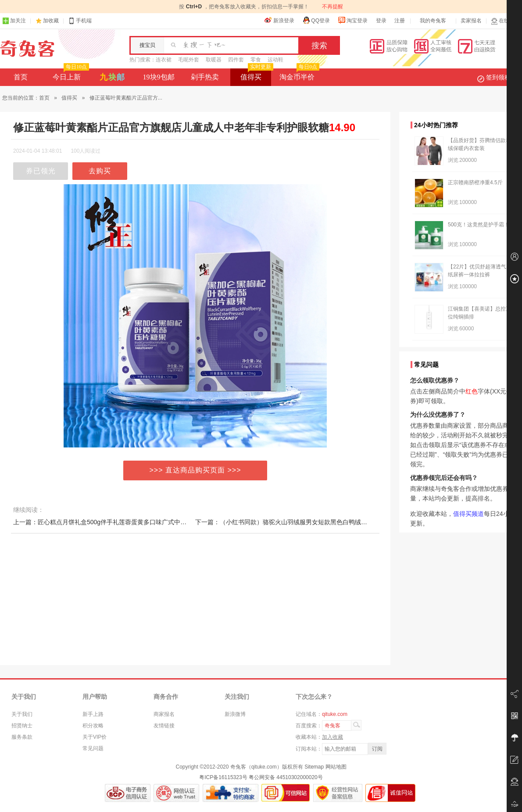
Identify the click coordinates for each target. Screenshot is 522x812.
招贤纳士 (22, 726)
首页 (21, 77)
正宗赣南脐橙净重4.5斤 (475, 182)
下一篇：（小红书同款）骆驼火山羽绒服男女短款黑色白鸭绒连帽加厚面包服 (300, 522)
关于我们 (22, 714)
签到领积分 (498, 77)
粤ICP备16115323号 (223, 777)
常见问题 (93, 748)
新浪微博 (235, 714)
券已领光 (41, 171)
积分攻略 (93, 726)
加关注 (14, 21)
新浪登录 (279, 20)
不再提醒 (333, 7)
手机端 (80, 21)
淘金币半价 (299, 75)
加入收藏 (333, 737)
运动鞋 (275, 60)
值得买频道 (468, 514)
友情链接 (164, 726)
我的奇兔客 (433, 21)
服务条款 (22, 737)
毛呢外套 (189, 60)
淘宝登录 (353, 20)
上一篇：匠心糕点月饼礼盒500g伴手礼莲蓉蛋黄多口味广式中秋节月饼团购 (115, 522)
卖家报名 (471, 21)
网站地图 (336, 767)
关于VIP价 (95, 737)
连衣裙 (164, 60)
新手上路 (93, 714)
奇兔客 (27, 49)
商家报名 (164, 714)
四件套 (236, 60)
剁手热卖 (205, 77)
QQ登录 (316, 20)
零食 (256, 60)
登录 (381, 21)
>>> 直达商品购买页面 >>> (195, 470)
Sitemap (314, 767)
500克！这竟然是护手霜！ (479, 225)
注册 (400, 21)
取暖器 (214, 60)
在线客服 (505, 21)
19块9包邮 (159, 77)
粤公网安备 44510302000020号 (286, 777)
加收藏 (51, 21)
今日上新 (70, 75)
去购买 (100, 171)
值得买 (256, 75)
